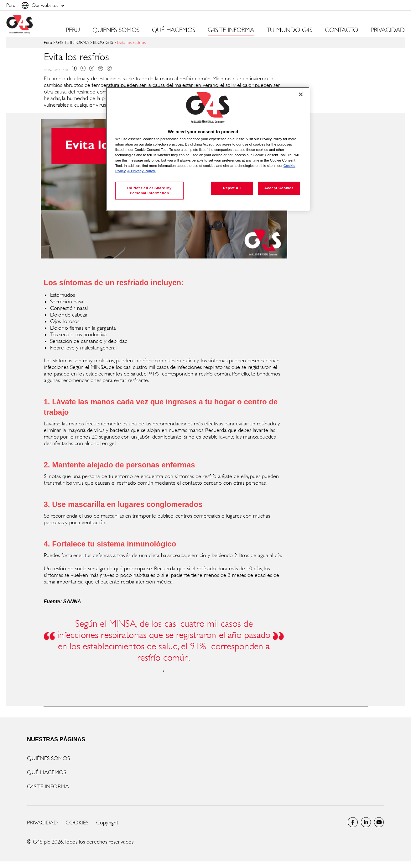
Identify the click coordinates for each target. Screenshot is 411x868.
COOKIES (77, 823)
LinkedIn (366, 822)
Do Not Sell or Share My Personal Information (149, 190)
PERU (73, 30)
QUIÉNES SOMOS (48, 758)
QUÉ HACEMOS (47, 772)
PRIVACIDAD (388, 30)
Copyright (107, 823)
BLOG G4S (103, 42)
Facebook (74, 68)
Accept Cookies (279, 188)
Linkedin (83, 68)
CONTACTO (341, 30)
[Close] (301, 94)
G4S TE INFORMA (73, 42)
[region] (208, 149)
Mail (101, 68)
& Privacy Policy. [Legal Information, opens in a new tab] (142, 171)
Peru (48, 42)
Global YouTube (379, 822)
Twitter (92, 68)
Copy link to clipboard (109, 68)
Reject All (232, 188)
